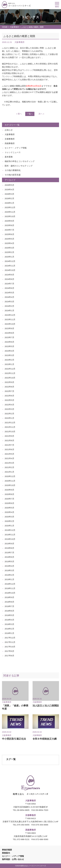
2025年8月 (9, 225)
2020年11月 (10, 481)
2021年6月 (9, 449)
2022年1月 (9, 418)
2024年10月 (10, 270)
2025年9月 (9, 221)
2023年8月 (9, 333)
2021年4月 (9, 458)
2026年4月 (9, 189)
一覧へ (30, 114)
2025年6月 (9, 234)
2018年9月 (9, 597)
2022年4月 (9, 405)
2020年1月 (9, 526)
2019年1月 (9, 579)
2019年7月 (9, 553)
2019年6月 (9, 557)
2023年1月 (9, 364)
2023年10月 (10, 324)
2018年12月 (10, 584)
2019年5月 (9, 561)
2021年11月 (10, 427)
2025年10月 (10, 216)
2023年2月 (9, 360)
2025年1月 (9, 257)
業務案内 (6, 853)
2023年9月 (9, 328)
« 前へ (19, 114)
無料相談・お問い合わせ (13, 859)
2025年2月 (9, 252)
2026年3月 (9, 194)
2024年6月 (9, 288)
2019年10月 (10, 539)
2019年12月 (10, 530)
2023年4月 (9, 351)
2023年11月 (10, 319)
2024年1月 (9, 310)
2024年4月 (9, 297)
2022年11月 (10, 373)
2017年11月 (10, 642)
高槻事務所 (10, 143)
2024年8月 (9, 279)
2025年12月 (10, 207)
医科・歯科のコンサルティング (19, 166)
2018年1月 (9, 633)
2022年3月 (9, 409)
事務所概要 (7, 850)
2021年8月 (9, 440)
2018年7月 (9, 606)
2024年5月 (9, 293)
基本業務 (9, 157)
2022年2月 (9, 414)
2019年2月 (9, 575)
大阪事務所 (14, 27)
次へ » (41, 114)
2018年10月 (10, 593)
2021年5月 (9, 454)
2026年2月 (9, 198)
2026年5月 (9, 185)
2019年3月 (9, 570)
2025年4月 (9, 243)
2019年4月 (9, 566)
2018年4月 (9, 620)
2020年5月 (9, 508)
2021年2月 (9, 467)
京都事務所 (10, 139)
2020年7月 (9, 499)
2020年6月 (9, 503)
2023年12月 (10, 315)
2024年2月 (9, 306)
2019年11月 (10, 535)
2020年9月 (9, 490)
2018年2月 (9, 629)
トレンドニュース (13, 152)
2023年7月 (9, 337)
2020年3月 (9, 517)
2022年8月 (9, 387)
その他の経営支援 (13, 175)
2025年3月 (9, 248)
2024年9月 (9, 275)
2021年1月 (9, 472)
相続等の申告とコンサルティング (20, 161)
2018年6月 (9, 611)
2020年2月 (9, 521)
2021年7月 (9, 445)
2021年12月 (10, 423)
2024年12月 (10, 261)
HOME (5, 27)
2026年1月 (9, 203)
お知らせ (9, 130)
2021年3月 (9, 463)
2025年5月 (9, 239)
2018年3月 (9, 624)
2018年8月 (9, 602)
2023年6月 (9, 342)
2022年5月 (9, 400)
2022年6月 (9, 396)
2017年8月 (9, 656)
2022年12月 (10, 369)
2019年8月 (9, 548)
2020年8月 (9, 494)
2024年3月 (9, 302)
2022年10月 (10, 378)
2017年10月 (10, 647)
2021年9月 (9, 436)
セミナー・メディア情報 (16, 148)
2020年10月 (10, 485)
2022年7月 (9, 391)
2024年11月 (10, 266)
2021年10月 (10, 431)
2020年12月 (10, 476)
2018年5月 (9, 615)
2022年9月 (9, 382)
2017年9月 (9, 651)
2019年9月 (9, 544)
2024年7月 (9, 284)
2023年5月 (9, 346)
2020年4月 (9, 512)
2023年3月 (9, 355)
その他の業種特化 (13, 170)
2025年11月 (10, 212)
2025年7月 (9, 230)
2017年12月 (10, 638)
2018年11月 (10, 588)
